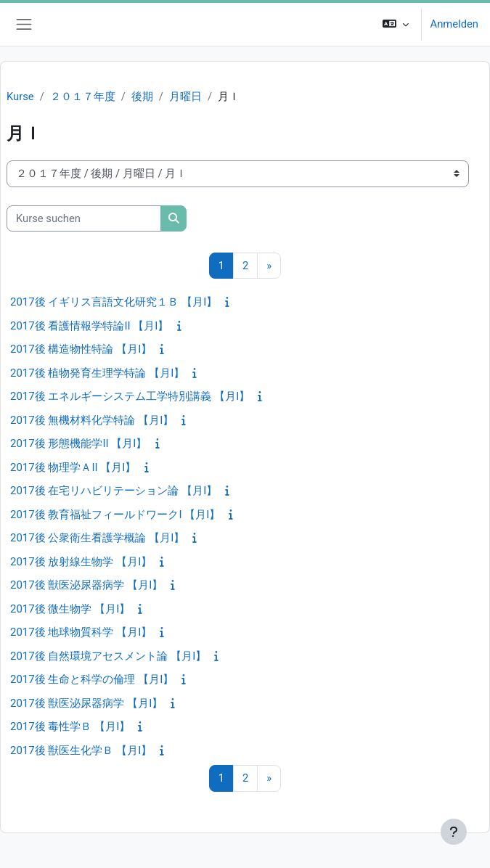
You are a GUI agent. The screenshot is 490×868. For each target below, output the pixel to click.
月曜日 (185, 97)
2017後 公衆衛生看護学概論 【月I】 (97, 538)
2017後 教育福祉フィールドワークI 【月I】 (115, 515)
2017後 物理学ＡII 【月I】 (73, 467)
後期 (142, 97)
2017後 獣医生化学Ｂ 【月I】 (81, 750)
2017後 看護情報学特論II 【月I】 (89, 326)
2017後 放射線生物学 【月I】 (81, 562)
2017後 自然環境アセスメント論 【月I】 (108, 656)
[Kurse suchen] (84, 218)
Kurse (20, 97)
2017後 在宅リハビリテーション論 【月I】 (114, 491)
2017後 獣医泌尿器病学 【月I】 (86, 585)
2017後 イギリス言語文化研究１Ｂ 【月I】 (114, 302)
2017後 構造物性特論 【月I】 (81, 349)
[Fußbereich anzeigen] (454, 832)
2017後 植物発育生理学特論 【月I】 (97, 373)
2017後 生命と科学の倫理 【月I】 (92, 679)
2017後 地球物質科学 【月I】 (81, 632)
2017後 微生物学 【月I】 (70, 609)
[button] (395, 24)
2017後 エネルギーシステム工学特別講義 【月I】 (130, 396)
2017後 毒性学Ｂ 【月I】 (70, 726)
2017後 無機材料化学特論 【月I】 (92, 420)
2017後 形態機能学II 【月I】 (78, 443)
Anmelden (454, 24)
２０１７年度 (83, 97)
